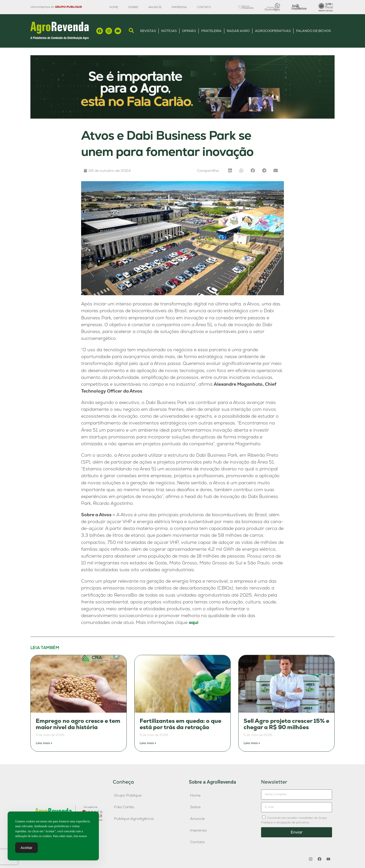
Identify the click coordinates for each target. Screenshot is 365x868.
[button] (230, 170)
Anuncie (155, 7)
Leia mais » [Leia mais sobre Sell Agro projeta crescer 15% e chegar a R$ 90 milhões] (252, 743)
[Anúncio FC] (182, 117)
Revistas (148, 31)
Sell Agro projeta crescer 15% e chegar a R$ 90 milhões (286, 724)
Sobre (133, 7)
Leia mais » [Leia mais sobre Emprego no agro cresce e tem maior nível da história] (44, 743)
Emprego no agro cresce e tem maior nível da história (78, 724)
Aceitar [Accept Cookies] (26, 848)
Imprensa (179, 7)
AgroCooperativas (273, 31)
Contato (204, 7)
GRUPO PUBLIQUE (68, 7)
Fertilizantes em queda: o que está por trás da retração (180, 724)
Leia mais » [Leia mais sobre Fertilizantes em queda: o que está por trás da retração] (148, 743)
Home (114, 7)
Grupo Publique (128, 795)
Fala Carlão (124, 807)
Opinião (189, 31)
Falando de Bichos (313, 31)
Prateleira (211, 31)
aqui (194, 622)
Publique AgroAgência (134, 819)
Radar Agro (238, 31)
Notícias (169, 31)
